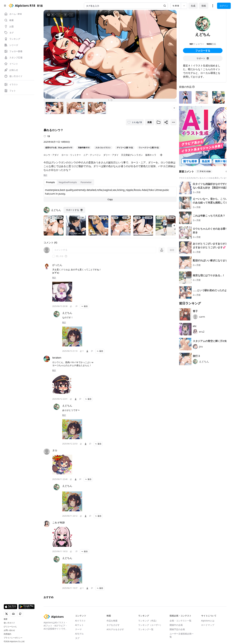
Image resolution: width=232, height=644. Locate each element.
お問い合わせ (9, 630)
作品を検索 (112, 621)
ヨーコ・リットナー (71, 155)
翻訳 (45, 175)
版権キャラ (151, 155)
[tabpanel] (110, 194)
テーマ (78, 629)
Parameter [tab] (86, 182)
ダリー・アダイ (111, 155)
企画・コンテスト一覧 (180, 621)
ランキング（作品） (148, 621)
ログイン (224, 6)
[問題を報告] (77, 306)
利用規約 (7, 634)
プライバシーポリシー (13, 638)
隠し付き (60, 256)
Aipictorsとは (208, 621)
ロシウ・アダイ (51, 155)
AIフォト (80, 625)
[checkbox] (54, 256)
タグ (77, 638)
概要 (6, 619)
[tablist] (69, 182)
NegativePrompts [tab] (68, 182)
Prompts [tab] (50, 182)
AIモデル (80, 634)
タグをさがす (113, 625)
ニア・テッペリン (92, 155)
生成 (193, 6)
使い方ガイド (9, 623)
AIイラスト (81, 621)
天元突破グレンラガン (132, 155)
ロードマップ (208, 625)
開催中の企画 (176, 625)
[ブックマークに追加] (159, 122)
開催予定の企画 (177, 629)
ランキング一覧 (146, 629)
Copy (110, 199)
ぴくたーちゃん (10, 627)
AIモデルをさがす (115, 629)
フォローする (203, 51)
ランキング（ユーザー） (150, 625)
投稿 (204, 6)
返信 (84, 306)
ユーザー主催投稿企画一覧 (182, 635)
